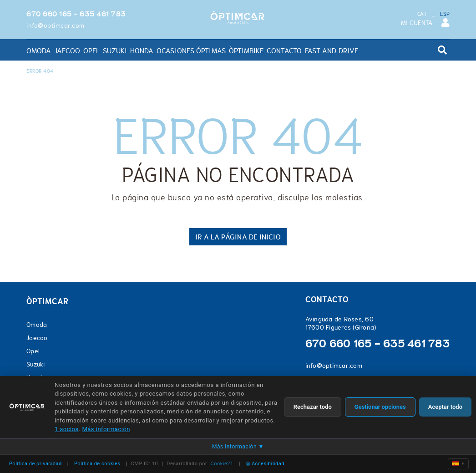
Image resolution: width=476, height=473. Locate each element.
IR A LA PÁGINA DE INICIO (238, 237)
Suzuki (36, 364)
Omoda (37, 325)
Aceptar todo (445, 407)
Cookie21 (222, 464)
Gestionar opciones (380, 407)
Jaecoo (37, 338)
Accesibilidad (265, 464)
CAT (422, 14)
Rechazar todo (313, 407)
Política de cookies (97, 464)
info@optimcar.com (56, 25)
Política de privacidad (35, 464)
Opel (33, 351)
